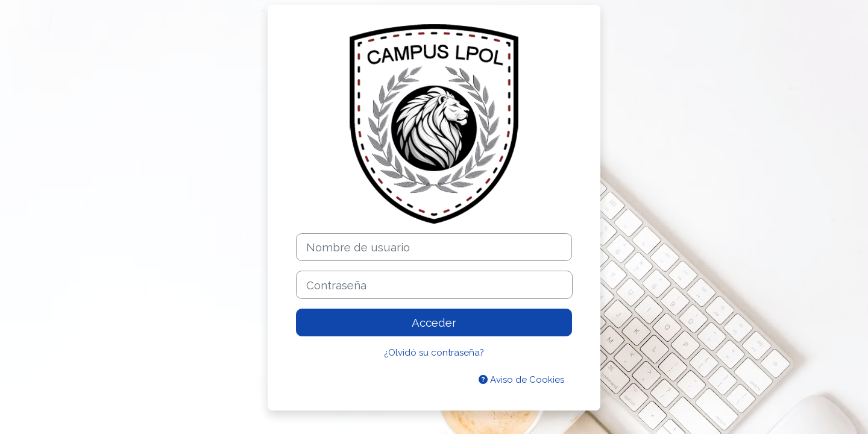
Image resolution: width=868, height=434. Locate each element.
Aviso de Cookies (521, 380)
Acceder (434, 322)
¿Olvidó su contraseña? (434, 353)
